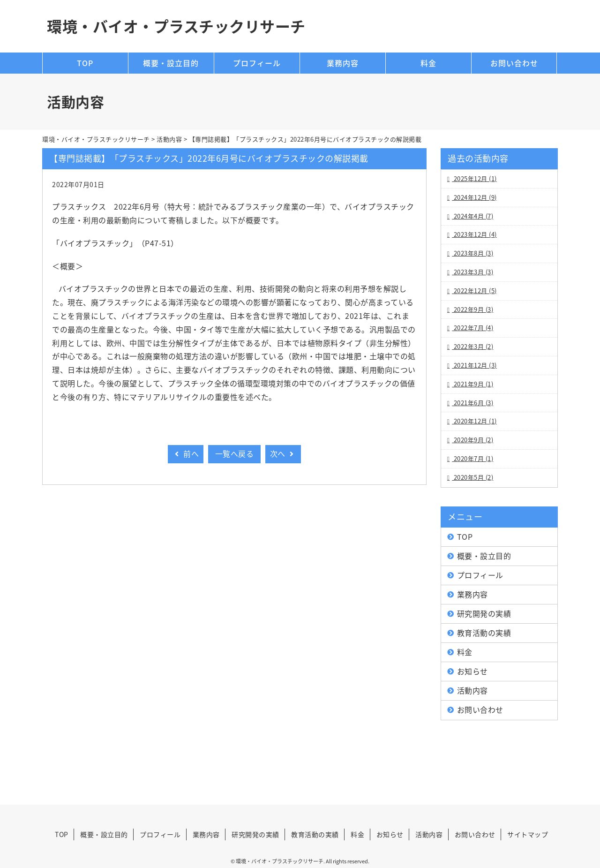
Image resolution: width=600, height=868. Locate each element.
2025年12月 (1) (474, 178)
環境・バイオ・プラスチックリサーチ (176, 26)
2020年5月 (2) (472, 477)
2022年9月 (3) (472, 309)
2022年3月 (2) (472, 346)
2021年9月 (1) (472, 384)
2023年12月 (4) (474, 234)
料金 (428, 63)
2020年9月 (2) (472, 440)
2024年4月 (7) (472, 216)
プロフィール (257, 63)
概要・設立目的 (171, 63)
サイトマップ (528, 834)
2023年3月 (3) (472, 272)
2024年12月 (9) (474, 197)
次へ (283, 453)
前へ (186, 453)
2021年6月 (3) (472, 403)
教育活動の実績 (484, 633)
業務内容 (343, 63)
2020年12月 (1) (474, 421)
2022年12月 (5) (474, 291)
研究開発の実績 (484, 613)
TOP (85, 63)
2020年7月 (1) (472, 458)
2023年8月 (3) (472, 253)
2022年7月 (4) (472, 328)
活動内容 (472, 690)
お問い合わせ (514, 63)
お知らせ (472, 671)
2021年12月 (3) (474, 365)
